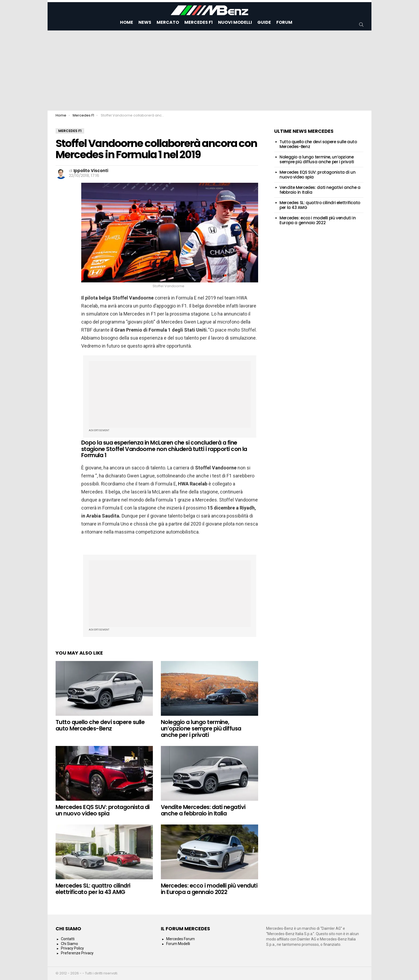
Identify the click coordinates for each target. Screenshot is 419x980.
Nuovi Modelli (235, 22)
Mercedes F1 (199, 22)
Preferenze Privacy (77, 953)
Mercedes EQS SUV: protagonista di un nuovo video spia (103, 810)
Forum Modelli (178, 944)
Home (127, 22)
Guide (264, 22)
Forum (284, 22)
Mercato (168, 22)
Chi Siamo (69, 944)
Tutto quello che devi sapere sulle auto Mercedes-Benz (100, 725)
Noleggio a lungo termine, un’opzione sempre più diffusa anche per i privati (201, 728)
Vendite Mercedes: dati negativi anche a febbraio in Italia (203, 810)
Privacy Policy (72, 948)
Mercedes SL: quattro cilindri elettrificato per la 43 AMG (93, 889)
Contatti (68, 939)
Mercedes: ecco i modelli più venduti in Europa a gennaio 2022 (209, 889)
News (145, 22)
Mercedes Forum (181, 939)
